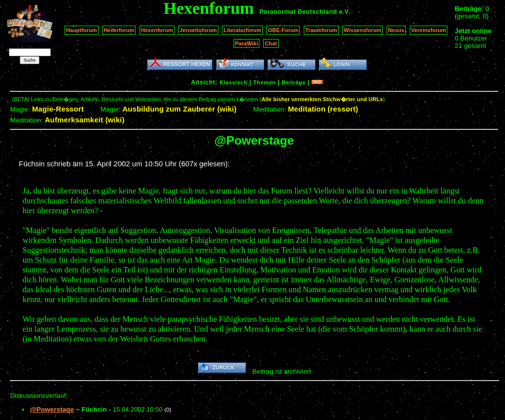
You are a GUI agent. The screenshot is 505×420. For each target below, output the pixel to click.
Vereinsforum (429, 30)
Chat (271, 43)
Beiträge (293, 82)
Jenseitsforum (198, 30)
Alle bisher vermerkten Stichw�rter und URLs (322, 99)
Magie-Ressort (58, 109)
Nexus (396, 30)
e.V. (344, 12)
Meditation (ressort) (323, 109)
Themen (265, 82)
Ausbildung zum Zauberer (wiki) (179, 109)
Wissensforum (362, 30)
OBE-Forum (283, 30)
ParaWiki (247, 43)
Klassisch (233, 82)
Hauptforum (82, 30)
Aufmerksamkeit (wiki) (85, 120)
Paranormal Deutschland (298, 12)
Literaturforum (242, 30)
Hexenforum (157, 30)
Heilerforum (119, 30)
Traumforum (321, 30)
